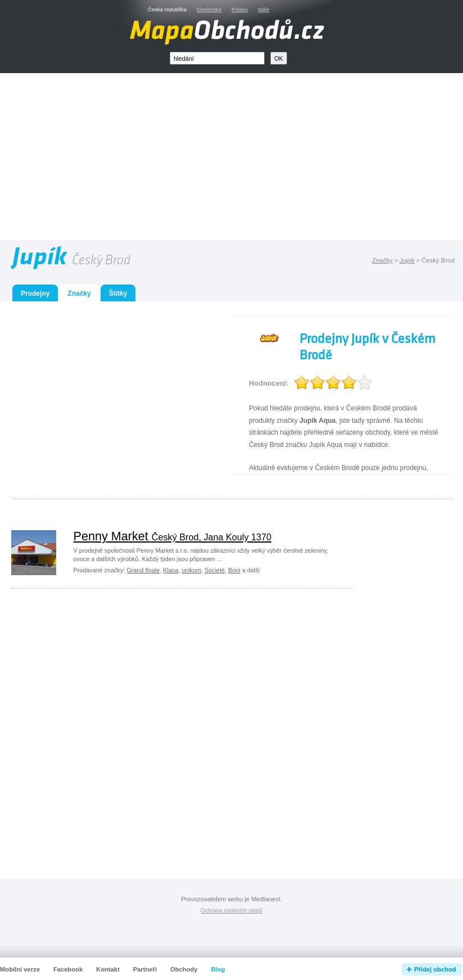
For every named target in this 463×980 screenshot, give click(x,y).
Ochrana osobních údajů (231, 911)
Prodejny (35, 293)
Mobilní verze (20, 969)
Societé (215, 570)
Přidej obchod (435, 969)
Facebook (68, 969)
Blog (218, 969)
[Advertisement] (244, 159)
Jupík (407, 260)
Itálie (264, 9)
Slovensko (209, 9)
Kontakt (108, 969)
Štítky (118, 293)
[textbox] (217, 58)
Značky (382, 260)
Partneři (145, 969)
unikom (191, 570)
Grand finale (143, 570)
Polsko (240, 9)
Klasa (171, 570)
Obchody (184, 969)
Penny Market (173, 536)
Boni (234, 570)
